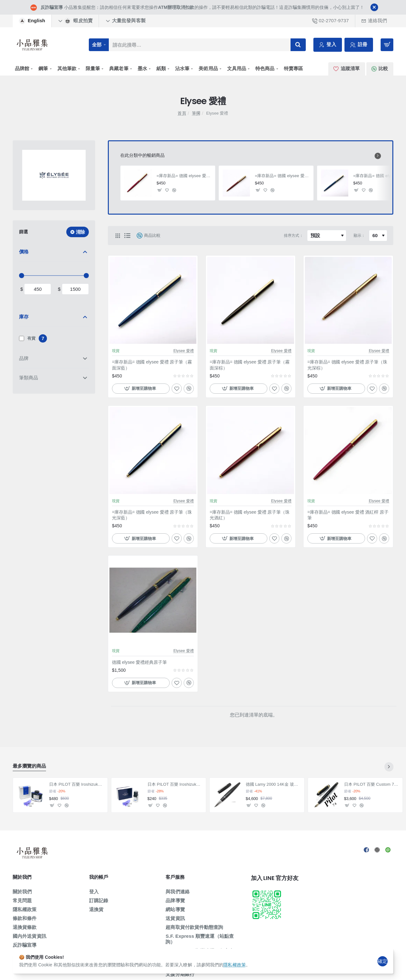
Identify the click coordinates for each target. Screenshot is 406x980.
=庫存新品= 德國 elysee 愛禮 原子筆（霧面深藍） (152, 365)
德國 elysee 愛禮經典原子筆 (139, 662)
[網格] (118, 236)
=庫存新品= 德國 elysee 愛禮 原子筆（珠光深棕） (347, 365)
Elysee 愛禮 (184, 351)
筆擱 (196, 113)
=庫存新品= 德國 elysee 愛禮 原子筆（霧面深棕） (250, 365)
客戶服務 (175, 877)
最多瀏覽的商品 (29, 766)
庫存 (24, 317)
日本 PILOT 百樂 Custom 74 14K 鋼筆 (372, 784)
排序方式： (294, 236)
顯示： (359, 236)
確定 (383, 961)
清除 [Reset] (80, 232)
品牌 (24, 358)
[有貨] (22, 338)
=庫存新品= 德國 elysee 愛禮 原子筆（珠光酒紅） (282, 176)
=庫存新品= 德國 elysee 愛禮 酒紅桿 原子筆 (184, 176)
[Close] (374, 7)
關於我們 (22, 877)
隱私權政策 (235, 965)
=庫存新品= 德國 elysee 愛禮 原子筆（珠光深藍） (152, 515)
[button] (160, 190)
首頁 (182, 113)
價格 (24, 252)
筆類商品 (29, 378)
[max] (75, 289)
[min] (38, 289)
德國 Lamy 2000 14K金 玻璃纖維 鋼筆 (273, 784)
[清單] (127, 236)
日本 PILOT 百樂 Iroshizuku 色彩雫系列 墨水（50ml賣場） (77, 784)
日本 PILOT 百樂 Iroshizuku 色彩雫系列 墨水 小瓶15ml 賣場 (175, 784)
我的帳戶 (98, 877)
